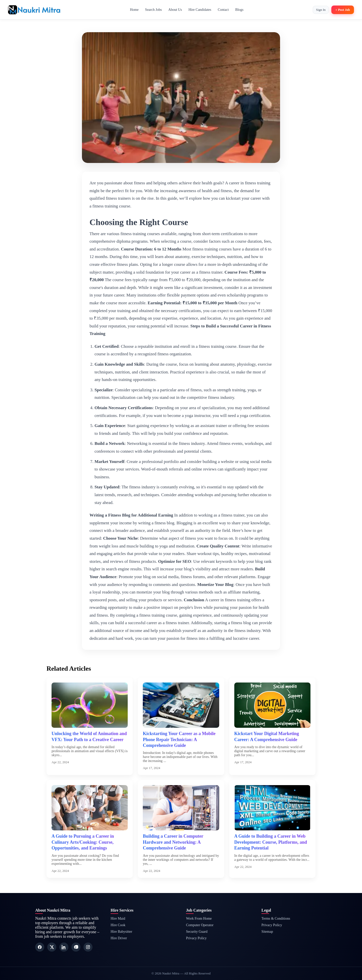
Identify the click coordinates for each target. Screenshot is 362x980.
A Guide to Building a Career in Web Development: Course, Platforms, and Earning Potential (271, 842)
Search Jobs (153, 10)
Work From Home (199, 919)
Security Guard (197, 932)
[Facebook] (40, 947)
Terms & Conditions (276, 919)
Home (134, 10)
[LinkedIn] (64, 947)
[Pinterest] (76, 947)
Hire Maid (118, 919)
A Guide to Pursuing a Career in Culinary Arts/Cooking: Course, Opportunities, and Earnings (83, 842)
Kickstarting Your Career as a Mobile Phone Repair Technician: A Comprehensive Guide (179, 739)
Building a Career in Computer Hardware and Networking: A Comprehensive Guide (173, 842)
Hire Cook (118, 925)
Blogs (239, 10)
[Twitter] (52, 947)
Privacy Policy (196, 938)
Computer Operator (200, 925)
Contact (223, 10)
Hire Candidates (200, 10)
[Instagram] (88, 947)
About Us (175, 10)
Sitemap (267, 932)
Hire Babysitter (121, 932)
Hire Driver (119, 938)
